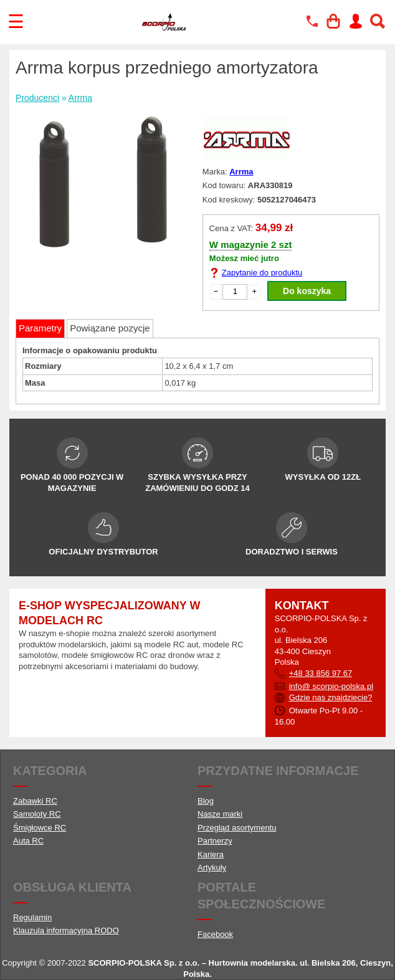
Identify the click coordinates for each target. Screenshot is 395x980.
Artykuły (212, 868)
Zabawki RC (35, 801)
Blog (206, 801)
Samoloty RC (37, 814)
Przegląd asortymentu (237, 828)
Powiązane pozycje (110, 328)
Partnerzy (215, 841)
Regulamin (32, 917)
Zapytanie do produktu (262, 273)
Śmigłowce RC (40, 828)
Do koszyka (307, 291)
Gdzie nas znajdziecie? (331, 697)
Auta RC (28, 841)
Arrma (80, 98)
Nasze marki (220, 814)
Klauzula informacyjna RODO (66, 930)
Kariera (211, 854)
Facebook (215, 934)
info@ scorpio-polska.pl (331, 686)
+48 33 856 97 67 (321, 673)
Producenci (37, 98)
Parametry (40, 328)
